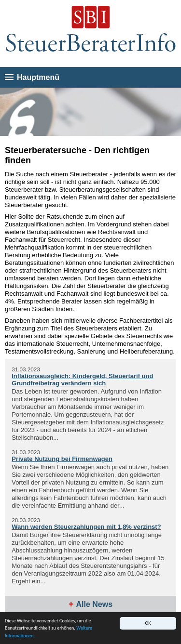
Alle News (94, 604)
